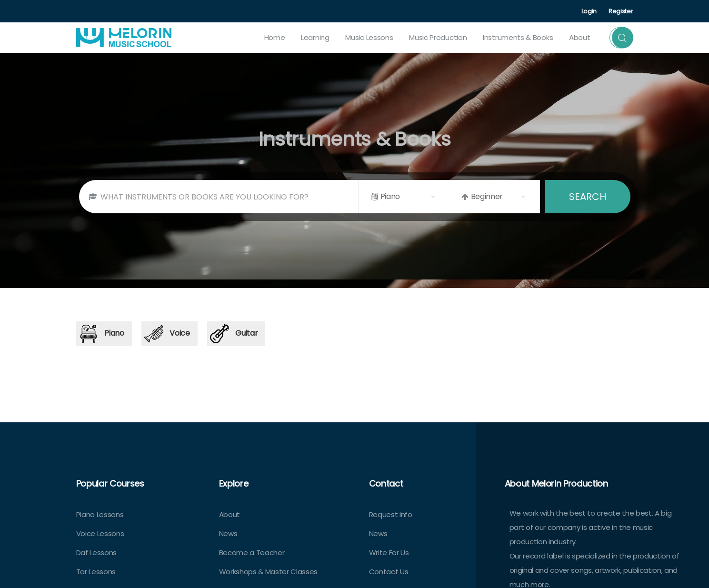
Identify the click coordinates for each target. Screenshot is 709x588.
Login (589, 11)
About (230, 514)
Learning (315, 37)
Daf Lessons (96, 553)
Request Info (391, 514)
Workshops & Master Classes (269, 572)
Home (275, 37)
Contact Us (389, 572)
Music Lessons (369, 37)
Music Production (438, 37)
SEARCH (588, 197)
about (580, 37)
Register (621, 11)
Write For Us (389, 553)
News (228, 533)
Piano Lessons (100, 514)
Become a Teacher (252, 553)
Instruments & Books (518, 37)
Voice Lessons (100, 533)
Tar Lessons (96, 572)
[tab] (104, 334)
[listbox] (404, 197)
